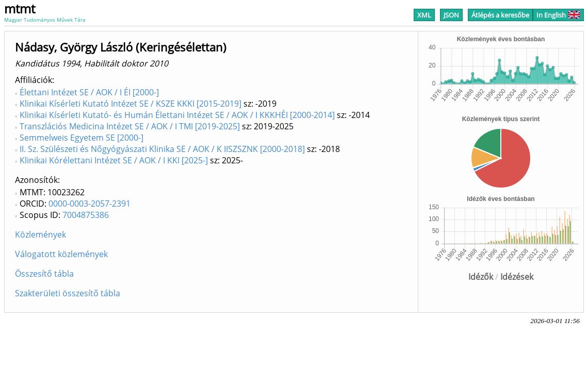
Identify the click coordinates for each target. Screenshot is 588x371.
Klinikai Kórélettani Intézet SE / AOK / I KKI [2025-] (114, 160)
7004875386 (86, 215)
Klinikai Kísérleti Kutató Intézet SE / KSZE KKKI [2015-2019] (130, 104)
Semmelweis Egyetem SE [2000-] (81, 138)
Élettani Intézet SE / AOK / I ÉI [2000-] (89, 92)
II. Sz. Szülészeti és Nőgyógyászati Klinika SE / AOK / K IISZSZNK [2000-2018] (162, 149)
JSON (451, 15)
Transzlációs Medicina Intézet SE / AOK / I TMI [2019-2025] (130, 126)
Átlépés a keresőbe (500, 15)
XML (424, 15)
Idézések (517, 277)
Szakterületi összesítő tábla (68, 293)
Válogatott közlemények (61, 254)
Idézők (481, 277)
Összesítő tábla (44, 274)
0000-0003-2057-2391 (89, 204)
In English (558, 15)
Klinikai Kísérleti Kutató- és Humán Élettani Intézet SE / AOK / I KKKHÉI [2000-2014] (177, 115)
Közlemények (40, 234)
